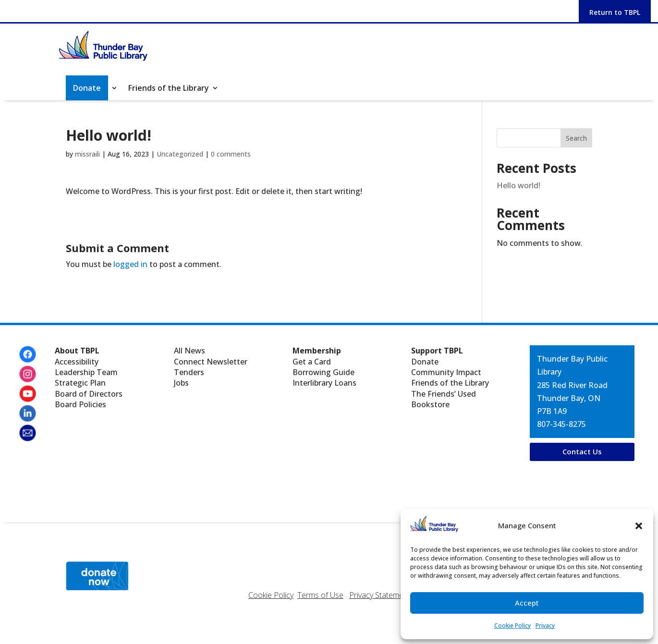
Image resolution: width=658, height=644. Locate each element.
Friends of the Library (169, 89)
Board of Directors (89, 394)
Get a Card (312, 362)
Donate (425, 362)
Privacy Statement (380, 595)
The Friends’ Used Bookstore (444, 399)
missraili (87, 154)
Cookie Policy (512, 626)
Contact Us (582, 451)
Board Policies (80, 404)
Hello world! (518, 185)
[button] (639, 526)
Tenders (189, 372)
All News (189, 351)
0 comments (231, 154)
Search (576, 138)
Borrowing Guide (323, 372)
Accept (527, 603)
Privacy (545, 626)
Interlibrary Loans (324, 383)
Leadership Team (86, 372)
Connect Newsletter (211, 362)
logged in (130, 264)
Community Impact (446, 372)
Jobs (181, 383)
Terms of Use (320, 595)
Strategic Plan (80, 383)
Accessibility (77, 362)
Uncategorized (180, 154)
